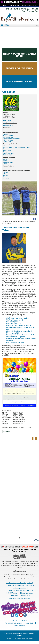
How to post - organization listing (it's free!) (19, 583)
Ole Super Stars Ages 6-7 (15, 324)
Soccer (5, 161)
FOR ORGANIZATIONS (29, 5)
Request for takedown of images (20, 598)
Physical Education (8, 136)
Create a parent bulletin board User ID (19, 590)
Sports (5, 159)
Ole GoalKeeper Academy (15, 342)
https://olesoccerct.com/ (10, 123)
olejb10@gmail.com (9, 125)
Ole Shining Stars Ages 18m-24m (18, 318)
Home (5, 5)
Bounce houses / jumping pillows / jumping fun (16, 147)
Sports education (8, 137)
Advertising (14, 596)
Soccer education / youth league (12, 139)
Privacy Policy (30, 623)
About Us (14, 621)
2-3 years (5, 172)
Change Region (14, 5)
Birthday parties (7, 146)
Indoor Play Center (8, 140)
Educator (5, 134)
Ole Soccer (9, 92)
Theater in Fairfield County (19, 68)
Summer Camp (7, 142)
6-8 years (5, 175)
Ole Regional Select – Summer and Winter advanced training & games (21, 336)
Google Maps (7, 120)
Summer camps (7, 155)
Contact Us (25, 596)
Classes (5, 149)
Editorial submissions (27, 593)
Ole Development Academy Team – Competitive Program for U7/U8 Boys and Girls (21, 327)
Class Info (7, 431)
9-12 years (6, 177)
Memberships (7, 150)
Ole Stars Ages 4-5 (13, 322)
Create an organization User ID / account (19, 585)
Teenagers (6, 178)
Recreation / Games (8, 153)
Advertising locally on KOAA (14, 623)
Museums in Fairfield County (20, 81)
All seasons (6, 168)
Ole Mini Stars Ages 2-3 (15, 320)
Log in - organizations (19, 588)
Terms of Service (20, 626)
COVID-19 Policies (11, 593)
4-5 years (5, 174)
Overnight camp (7, 152)
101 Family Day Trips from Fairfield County (19, 55)
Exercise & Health (8, 162)
